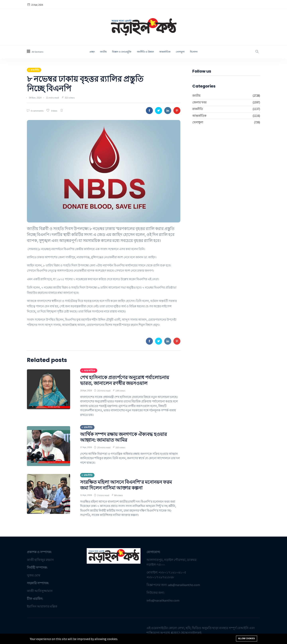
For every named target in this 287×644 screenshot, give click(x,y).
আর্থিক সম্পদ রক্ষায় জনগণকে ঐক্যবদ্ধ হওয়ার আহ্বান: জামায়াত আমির (123, 437)
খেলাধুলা (180, 52)
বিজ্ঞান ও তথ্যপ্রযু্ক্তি (122, 52)
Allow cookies (247, 638)
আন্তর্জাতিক (165, 52)
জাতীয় (103, 52)
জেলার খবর (199, 102)
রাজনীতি (198, 109)
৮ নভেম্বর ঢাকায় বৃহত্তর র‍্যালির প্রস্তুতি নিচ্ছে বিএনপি (85, 84)
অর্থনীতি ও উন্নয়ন (145, 52)
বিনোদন (194, 52)
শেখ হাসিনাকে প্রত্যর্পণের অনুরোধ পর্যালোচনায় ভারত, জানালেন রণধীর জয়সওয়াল (125, 380)
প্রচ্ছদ (92, 52)
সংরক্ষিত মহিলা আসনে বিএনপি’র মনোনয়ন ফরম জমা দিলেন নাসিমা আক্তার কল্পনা (126, 485)
